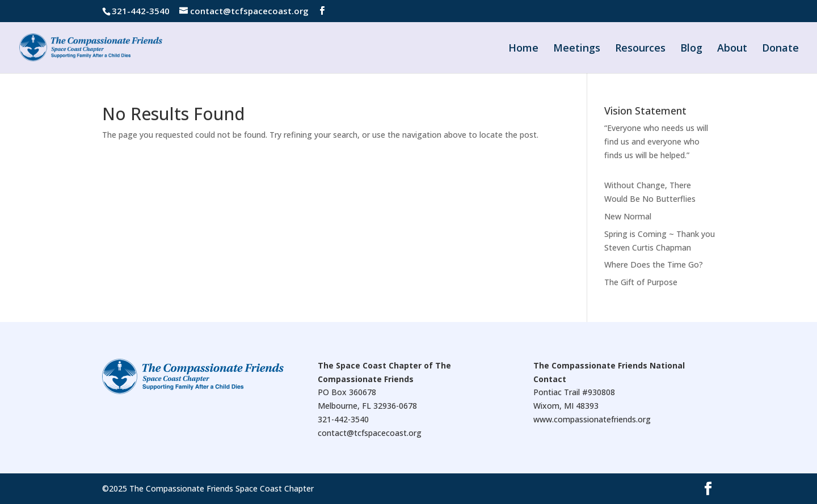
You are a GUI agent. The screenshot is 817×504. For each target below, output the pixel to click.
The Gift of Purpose (641, 282)
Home (523, 49)
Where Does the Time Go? (654, 264)
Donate (780, 49)
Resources (640, 49)
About (732, 49)
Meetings (577, 49)
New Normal (628, 216)
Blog (691, 49)
